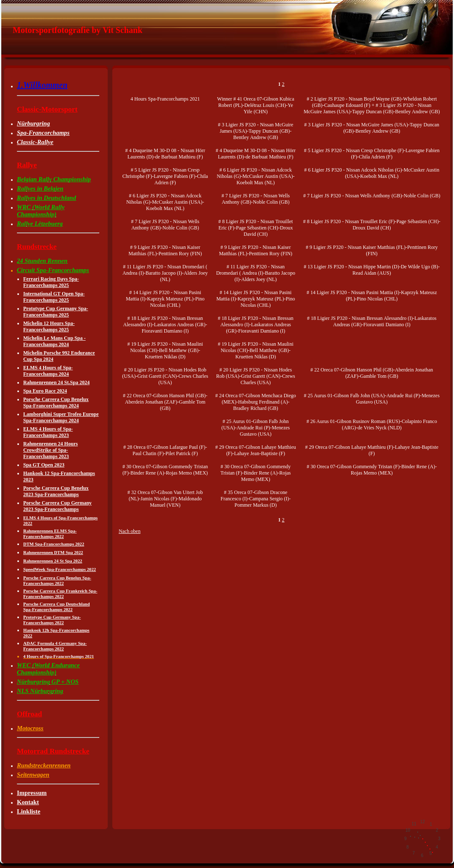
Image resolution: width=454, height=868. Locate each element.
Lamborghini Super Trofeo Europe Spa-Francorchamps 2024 (61, 417)
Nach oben (130, 531)
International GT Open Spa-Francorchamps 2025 (54, 297)
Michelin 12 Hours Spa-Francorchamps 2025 (49, 326)
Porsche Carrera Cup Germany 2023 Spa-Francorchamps (57, 506)
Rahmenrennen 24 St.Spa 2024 (56, 382)
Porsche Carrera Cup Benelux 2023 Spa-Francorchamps (56, 491)
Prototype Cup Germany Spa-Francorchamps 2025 (56, 312)
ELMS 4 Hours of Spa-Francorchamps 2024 (48, 371)
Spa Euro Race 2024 (45, 391)
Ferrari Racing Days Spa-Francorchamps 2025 (51, 282)
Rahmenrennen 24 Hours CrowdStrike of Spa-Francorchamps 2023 (50, 450)
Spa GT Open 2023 (44, 465)
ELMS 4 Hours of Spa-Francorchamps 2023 (48, 432)
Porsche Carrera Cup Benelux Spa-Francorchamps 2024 (56, 403)
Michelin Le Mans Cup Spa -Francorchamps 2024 (54, 341)
